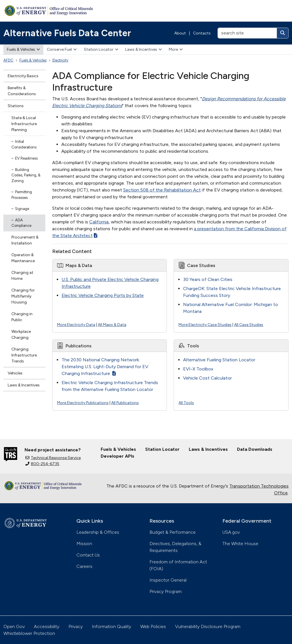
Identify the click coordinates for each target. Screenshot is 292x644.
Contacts (202, 33)
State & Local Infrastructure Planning (24, 124)
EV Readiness (26, 158)
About (180, 33)
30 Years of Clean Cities (208, 279)
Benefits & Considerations (22, 91)
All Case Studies (249, 325)
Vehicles (15, 373)
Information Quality (111, 626)
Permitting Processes (22, 195)
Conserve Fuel (62, 49)
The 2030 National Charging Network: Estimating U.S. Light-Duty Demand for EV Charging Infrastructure (105, 367)
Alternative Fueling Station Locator (219, 360)
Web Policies (153, 626)
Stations (16, 106)
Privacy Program (166, 591)
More (176, 49)
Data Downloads (255, 449)
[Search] (283, 33)
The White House (240, 544)
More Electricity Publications (83, 403)
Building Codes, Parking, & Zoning (26, 175)
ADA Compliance (21, 223)
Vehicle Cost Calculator (207, 378)
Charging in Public (22, 317)
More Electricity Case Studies (205, 325)
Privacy (76, 626)
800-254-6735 (42, 464)
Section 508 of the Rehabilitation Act (162, 190)
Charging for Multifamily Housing (23, 296)
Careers (84, 566)
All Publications (125, 403)
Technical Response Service (53, 458)
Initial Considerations (24, 144)
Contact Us (88, 555)
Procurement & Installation (25, 240)
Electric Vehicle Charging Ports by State (103, 295)
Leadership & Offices (98, 532)
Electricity (60, 60)
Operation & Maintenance (23, 258)
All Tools (186, 403)
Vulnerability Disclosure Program (208, 626)
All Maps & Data (112, 325)
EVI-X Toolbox (198, 369)
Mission (84, 544)
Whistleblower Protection (29, 633)
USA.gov (231, 532)
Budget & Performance (173, 532)
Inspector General (168, 580)
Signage (22, 209)
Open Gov (14, 626)
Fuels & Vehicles (23, 49)
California (99, 222)
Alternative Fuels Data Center (67, 33)
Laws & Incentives (144, 49)
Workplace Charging (21, 335)
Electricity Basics (23, 76)
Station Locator (101, 49)
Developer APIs (117, 456)
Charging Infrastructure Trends (24, 355)
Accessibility (47, 626)
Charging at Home (22, 276)
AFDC (8, 60)
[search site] (247, 33)
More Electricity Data (76, 325)
